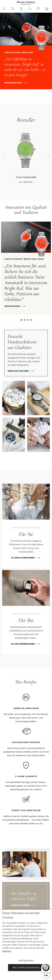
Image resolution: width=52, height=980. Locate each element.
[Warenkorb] (47, 9)
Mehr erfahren (12, 306)
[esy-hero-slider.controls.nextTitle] (48, 27)
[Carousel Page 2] (25, 320)
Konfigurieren (26, 961)
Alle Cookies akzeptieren (26, 968)
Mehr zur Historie (18, 371)
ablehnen (7, 951)
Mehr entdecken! (13, 83)
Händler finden (20, 905)
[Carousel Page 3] (28, 320)
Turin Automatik (26, 177)
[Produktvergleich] (30, 9)
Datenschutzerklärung (21, 939)
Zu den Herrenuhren (23, 644)
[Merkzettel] (38, 9)
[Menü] (4, 9)
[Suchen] (13, 9)
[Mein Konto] (21, 9)
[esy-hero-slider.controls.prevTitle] (4, 27)
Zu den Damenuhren (23, 558)
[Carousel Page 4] (31, 320)
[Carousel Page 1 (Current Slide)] (21, 320)
